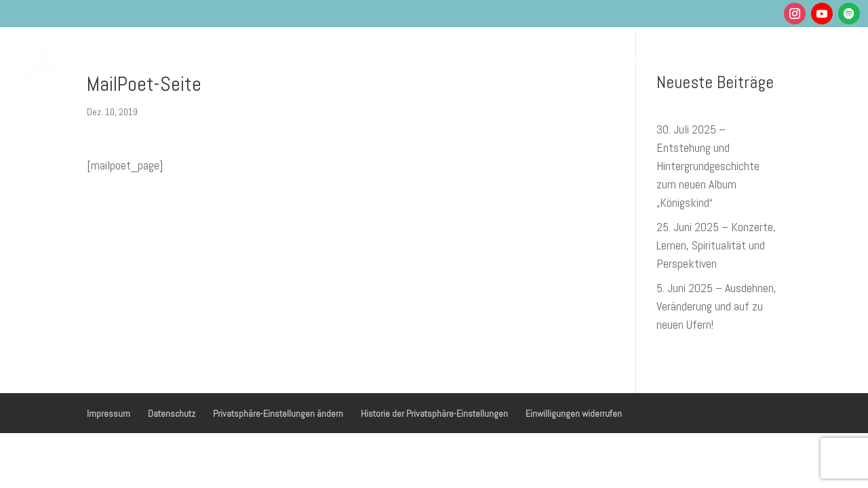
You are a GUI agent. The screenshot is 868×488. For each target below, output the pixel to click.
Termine (508, 60)
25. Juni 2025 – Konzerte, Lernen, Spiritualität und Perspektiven (716, 245)
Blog (700, 60)
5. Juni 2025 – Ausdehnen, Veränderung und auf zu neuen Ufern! (716, 306)
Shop (741, 60)
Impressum (108, 413)
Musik (439, 60)
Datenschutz (172, 413)
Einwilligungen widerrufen (574, 413)
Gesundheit (362, 60)
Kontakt (793, 60)
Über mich (644, 60)
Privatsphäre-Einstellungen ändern (278, 413)
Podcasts (573, 60)
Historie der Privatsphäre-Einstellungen (434, 413)
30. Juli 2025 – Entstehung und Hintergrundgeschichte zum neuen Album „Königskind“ (708, 166)
